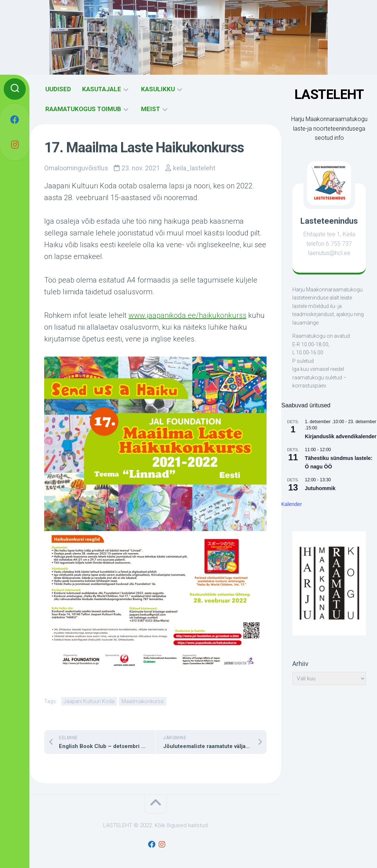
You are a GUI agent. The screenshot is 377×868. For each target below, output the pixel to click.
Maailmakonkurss (143, 701)
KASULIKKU (158, 89)
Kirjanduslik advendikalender (341, 436)
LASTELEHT (329, 95)
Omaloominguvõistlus (76, 168)
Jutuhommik (320, 488)
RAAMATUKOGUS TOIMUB (83, 109)
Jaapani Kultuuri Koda (89, 701)
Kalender (292, 504)
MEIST (151, 109)
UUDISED (58, 89)
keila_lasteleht (194, 168)
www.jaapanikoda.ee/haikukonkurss (187, 315)
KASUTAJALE (102, 89)
